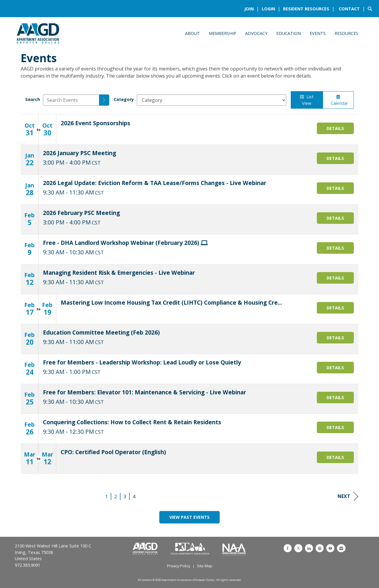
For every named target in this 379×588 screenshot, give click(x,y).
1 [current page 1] (106, 497)
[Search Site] (371, 9)
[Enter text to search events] (71, 100)
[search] (104, 100)
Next (348, 496)
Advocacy (256, 33)
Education (289, 33)
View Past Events (189, 517)
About (192, 33)
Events (318, 33)
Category (124, 99)
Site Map (205, 566)
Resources (346, 33)
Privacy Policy (179, 566)
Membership (223, 33)
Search (33, 99)
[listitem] (252, 9)
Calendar (338, 100)
